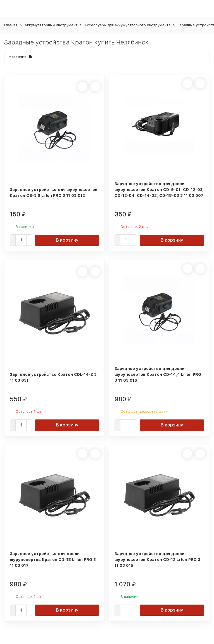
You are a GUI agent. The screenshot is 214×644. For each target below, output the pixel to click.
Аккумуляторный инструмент (51, 25)
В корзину (67, 240)
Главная (11, 25)
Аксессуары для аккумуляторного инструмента (127, 25)
